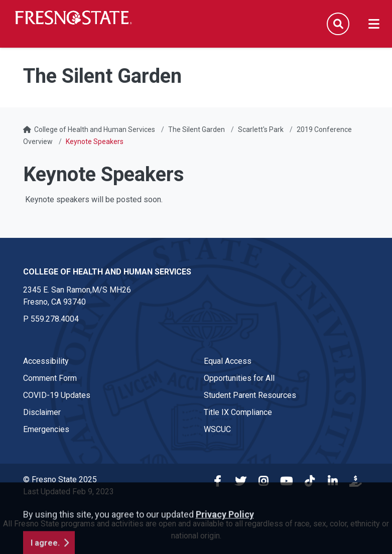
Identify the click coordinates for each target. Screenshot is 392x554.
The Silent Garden (197, 129)
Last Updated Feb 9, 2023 (69, 492)
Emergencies (46, 429)
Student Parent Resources (250, 395)
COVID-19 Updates (57, 395)
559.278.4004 (55, 319)
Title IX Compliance (238, 412)
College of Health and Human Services (95, 129)
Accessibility (46, 361)
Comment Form (50, 378)
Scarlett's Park (261, 129)
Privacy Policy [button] (225, 547)
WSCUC (217, 429)
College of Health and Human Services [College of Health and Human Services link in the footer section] (107, 272)
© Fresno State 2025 (60, 479)
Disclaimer (42, 412)
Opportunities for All (239, 378)
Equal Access (228, 361)
